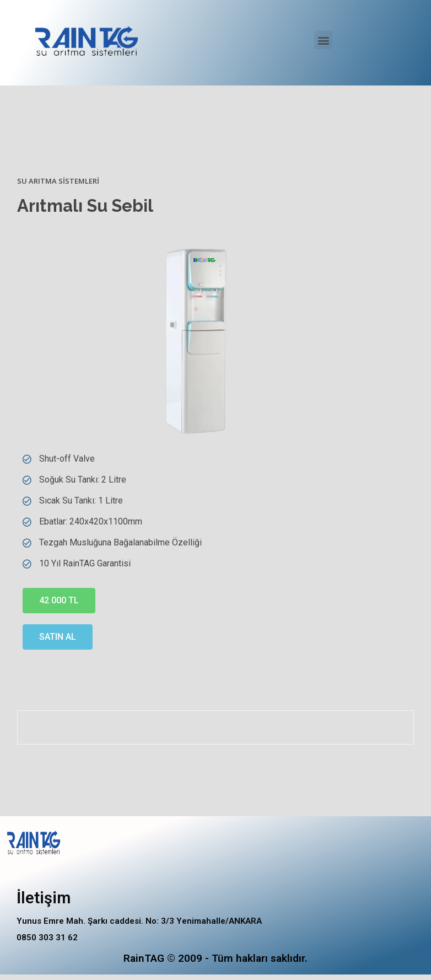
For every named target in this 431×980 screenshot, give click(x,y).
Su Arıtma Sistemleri (58, 181)
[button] (323, 40)
